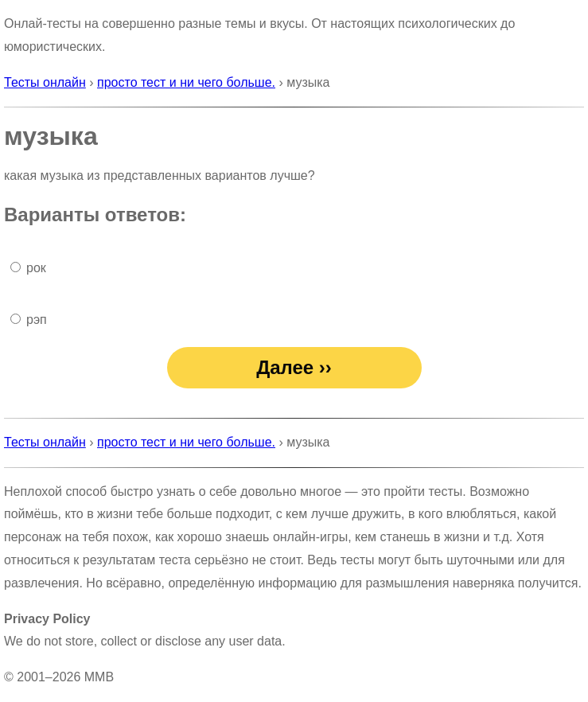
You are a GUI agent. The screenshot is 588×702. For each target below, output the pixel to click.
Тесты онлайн (45, 82)
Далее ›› (294, 367)
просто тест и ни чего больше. (186, 82)
